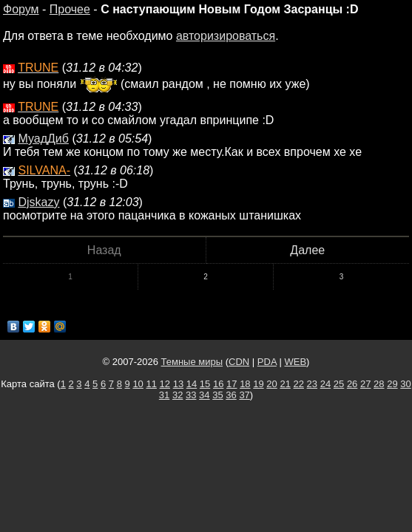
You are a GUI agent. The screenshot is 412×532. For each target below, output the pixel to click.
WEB (295, 362)
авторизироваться (226, 36)
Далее (307, 250)
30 (405, 384)
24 (325, 384)
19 (258, 384)
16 (218, 384)
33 (191, 395)
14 (192, 384)
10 (138, 384)
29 (392, 384)
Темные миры (192, 362)
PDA (267, 362)
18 (245, 384)
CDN (239, 362)
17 (232, 384)
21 (285, 384)
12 (165, 384)
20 (271, 384)
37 (244, 395)
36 (231, 395)
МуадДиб (43, 139)
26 (352, 384)
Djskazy (38, 202)
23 (312, 384)
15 (205, 384)
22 (299, 384)
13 (178, 384)
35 (217, 395)
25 (339, 384)
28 (379, 384)
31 (164, 395)
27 (365, 384)
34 (204, 395)
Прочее (70, 9)
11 (151, 384)
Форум (21, 9)
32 (178, 395)
